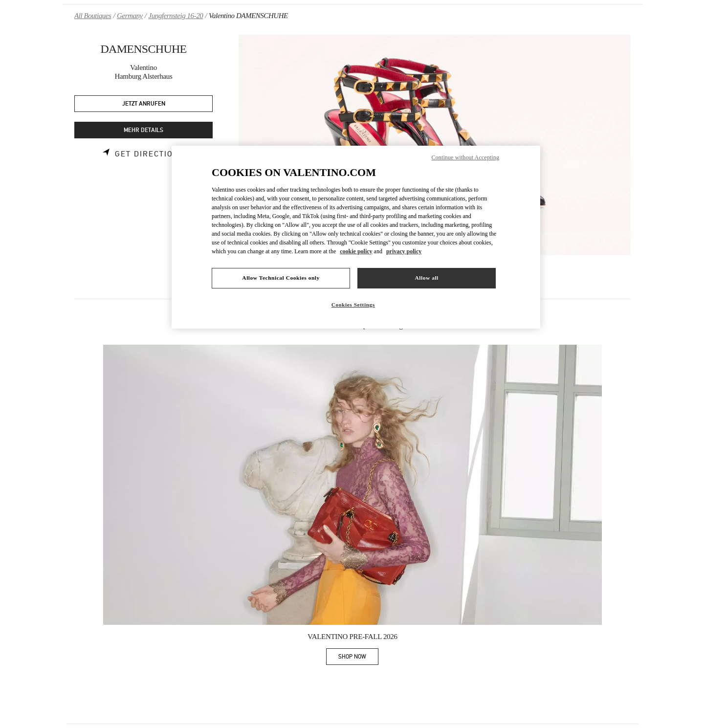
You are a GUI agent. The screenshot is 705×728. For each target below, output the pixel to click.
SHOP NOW (358, 658)
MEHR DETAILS (143, 130)
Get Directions (150, 154)
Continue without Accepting (465, 157)
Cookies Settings (353, 305)
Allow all (426, 278)
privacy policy (404, 251)
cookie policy (356, 251)
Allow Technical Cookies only (281, 278)
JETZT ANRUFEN (144, 104)
